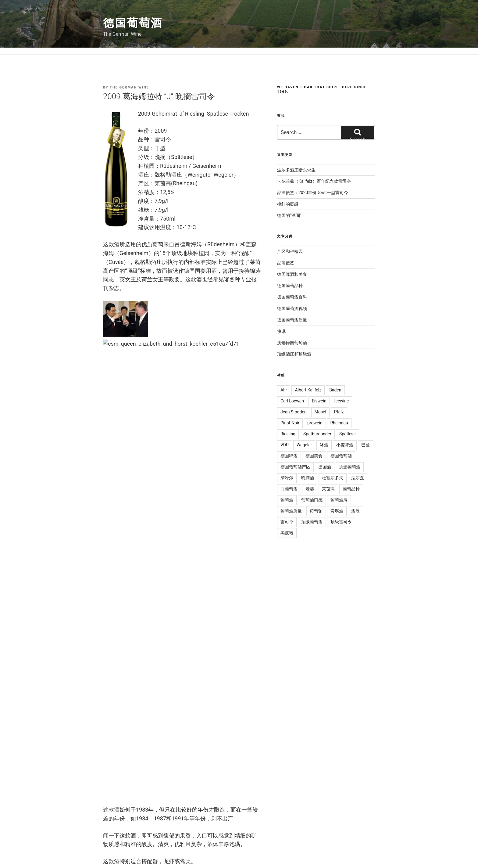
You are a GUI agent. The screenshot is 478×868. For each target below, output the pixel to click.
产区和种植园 (290, 251)
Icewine (342, 401)
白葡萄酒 (289, 489)
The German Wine (129, 87)
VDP (285, 445)
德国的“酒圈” (289, 215)
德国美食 (314, 456)
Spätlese (348, 434)
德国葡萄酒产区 (295, 467)
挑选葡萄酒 (350, 467)
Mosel (320, 412)
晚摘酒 (308, 478)
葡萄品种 (351, 489)
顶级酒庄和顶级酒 (158, 441)
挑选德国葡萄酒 (125, 441)
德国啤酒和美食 (292, 274)
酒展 (355, 511)
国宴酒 (128, 450)
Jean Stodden (294, 412)
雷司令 (143, 450)
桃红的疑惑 (288, 204)
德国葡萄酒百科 (292, 297)
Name (112, 625)
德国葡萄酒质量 (292, 320)
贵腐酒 (337, 511)
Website (113, 694)
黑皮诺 (287, 533)
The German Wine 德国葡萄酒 (94, 846)
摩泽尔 (287, 478)
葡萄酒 (287, 500)
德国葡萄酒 (133, 23)
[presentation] (149, 736)
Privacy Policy (200, 846)
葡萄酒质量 (291, 511)
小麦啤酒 (345, 445)
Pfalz (339, 412)
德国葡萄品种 (290, 286)
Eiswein (319, 401)
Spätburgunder (317, 434)
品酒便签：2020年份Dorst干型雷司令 (313, 193)
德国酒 (325, 467)
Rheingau (339, 423)
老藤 (310, 489)
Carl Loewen (292, 401)
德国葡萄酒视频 (292, 308)
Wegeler (304, 445)
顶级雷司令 (341, 522)
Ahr (284, 390)
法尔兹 (358, 478)
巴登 (366, 445)
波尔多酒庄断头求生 (296, 170)
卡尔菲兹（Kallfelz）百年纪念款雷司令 (314, 181)
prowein (315, 423)
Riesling (288, 434)
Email (112, 659)
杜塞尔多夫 (333, 478)
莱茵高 (328, 489)
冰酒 (324, 445)
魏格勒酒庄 (148, 262)
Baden (335, 390)
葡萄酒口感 (312, 500)
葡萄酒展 (339, 500)
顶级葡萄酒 (162, 450)
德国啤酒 (289, 456)
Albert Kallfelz (308, 390)
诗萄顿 (316, 511)
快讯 (281, 331)
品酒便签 (286, 263)
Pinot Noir (290, 423)
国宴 (116, 450)
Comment (117, 539)
